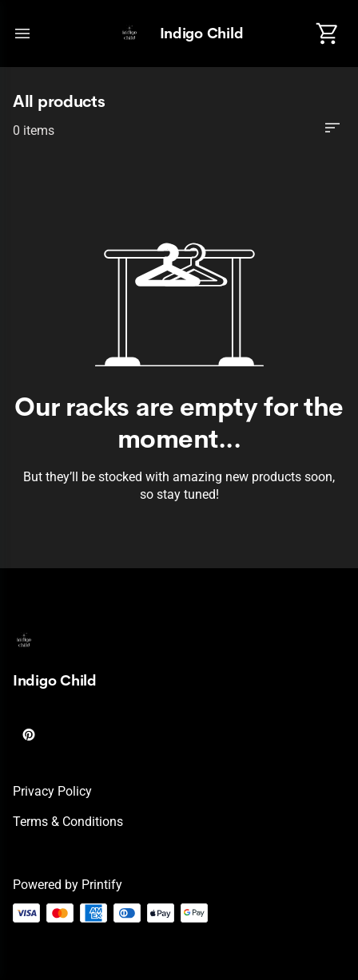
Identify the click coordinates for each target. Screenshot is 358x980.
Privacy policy (52, 791)
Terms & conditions (68, 822)
